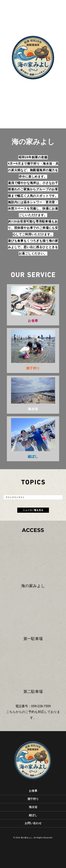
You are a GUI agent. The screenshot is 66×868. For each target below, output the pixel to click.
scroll (33, 89)
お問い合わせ (33, 823)
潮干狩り (33, 799)
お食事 (33, 791)
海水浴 (33, 807)
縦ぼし (33, 815)
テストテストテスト (15, 497)
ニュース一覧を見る (33, 510)
